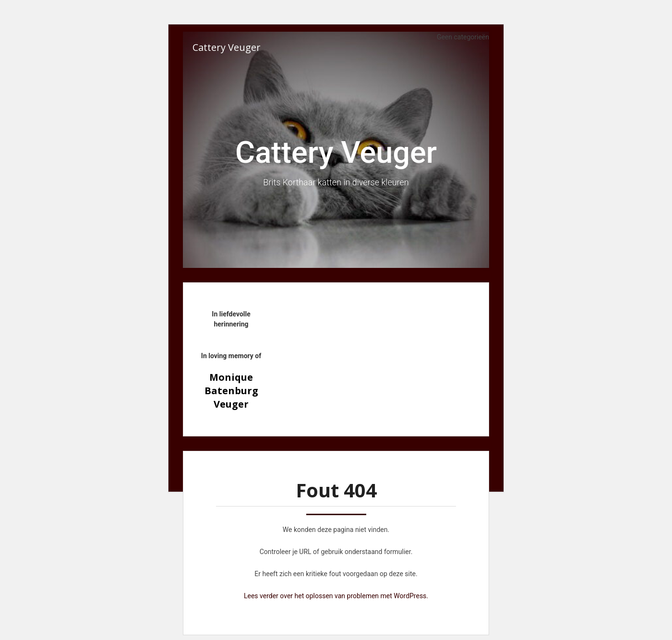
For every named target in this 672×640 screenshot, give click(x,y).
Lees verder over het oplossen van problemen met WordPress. (336, 596)
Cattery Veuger (227, 47)
